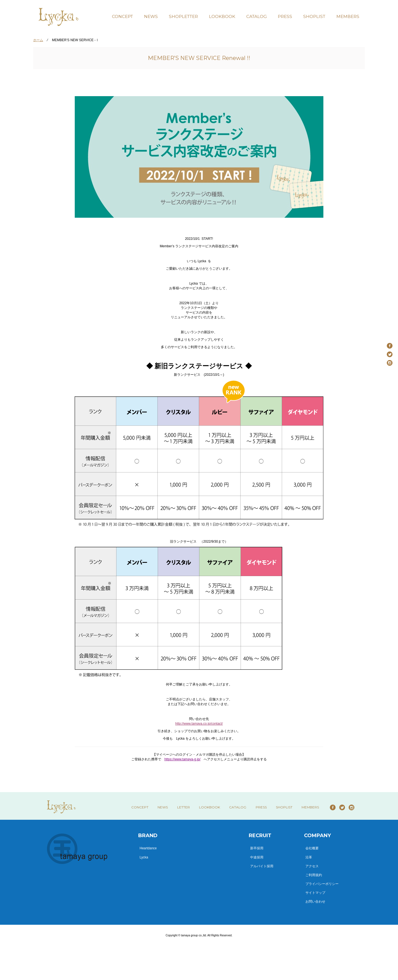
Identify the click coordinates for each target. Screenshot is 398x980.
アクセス (312, 866)
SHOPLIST (314, 16)
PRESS (285, 16)
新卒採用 (257, 848)
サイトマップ (315, 893)
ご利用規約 (314, 875)
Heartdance (148, 848)
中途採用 (257, 857)
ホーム (38, 40)
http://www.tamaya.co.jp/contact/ (199, 724)
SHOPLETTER (183, 16)
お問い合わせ (315, 902)
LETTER (184, 807)
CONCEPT (122, 16)
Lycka (144, 857)
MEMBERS (348, 16)
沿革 (309, 857)
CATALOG (256, 16)
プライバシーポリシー (322, 884)
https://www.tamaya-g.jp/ (183, 759)
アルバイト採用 (262, 866)
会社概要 (312, 848)
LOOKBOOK (222, 16)
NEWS (151, 16)
